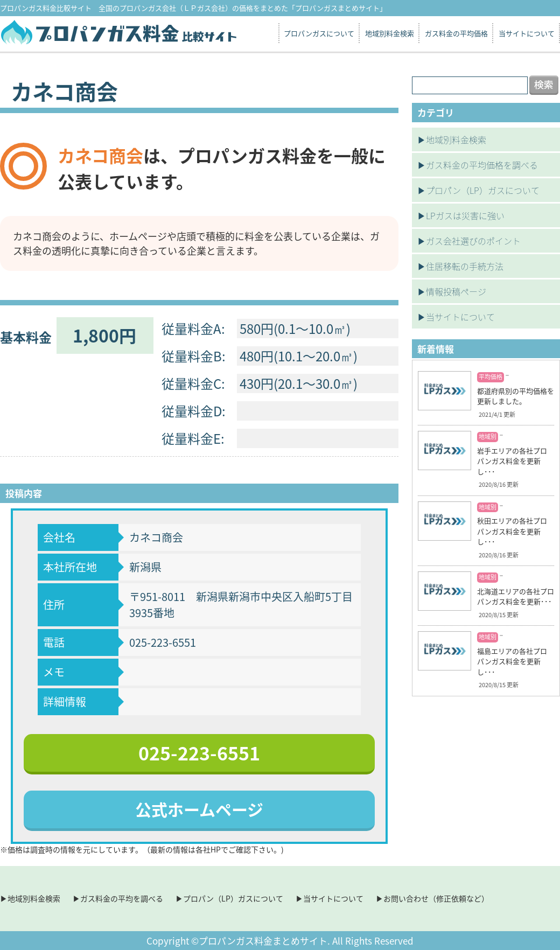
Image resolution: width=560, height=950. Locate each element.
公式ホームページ (199, 809)
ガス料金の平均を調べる (122, 898)
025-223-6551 (199, 753)
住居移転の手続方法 (465, 266)
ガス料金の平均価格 (456, 33)
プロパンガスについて (319, 33)
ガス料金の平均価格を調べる (482, 165)
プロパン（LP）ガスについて (483, 190)
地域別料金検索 (390, 33)
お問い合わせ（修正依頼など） (436, 898)
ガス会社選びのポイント (473, 241)
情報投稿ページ (456, 291)
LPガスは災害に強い (465, 215)
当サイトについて (527, 33)
